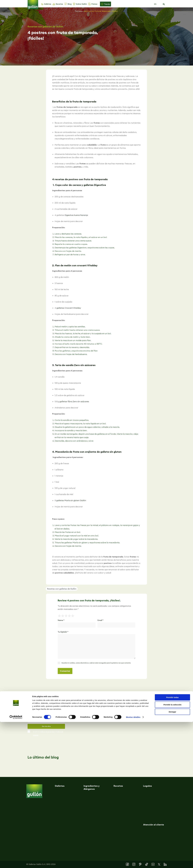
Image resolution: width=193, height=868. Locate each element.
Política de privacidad (47, 732)
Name (61, 620)
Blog (70, 4)
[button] (164, 4)
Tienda (107, 4)
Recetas (59, 4)
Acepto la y (48, 733)
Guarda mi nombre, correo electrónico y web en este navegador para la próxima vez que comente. (96, 663)
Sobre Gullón (81, 4)
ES (155, 4)
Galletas (48, 4)
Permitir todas (173, 843)
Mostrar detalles (133, 863)
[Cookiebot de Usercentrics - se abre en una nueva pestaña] (16, 863)
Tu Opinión (63, 632)
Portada (79, 11)
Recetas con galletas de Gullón (45, 27)
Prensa (94, 4)
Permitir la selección (172, 851)
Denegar (172, 858)
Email (100, 620)
